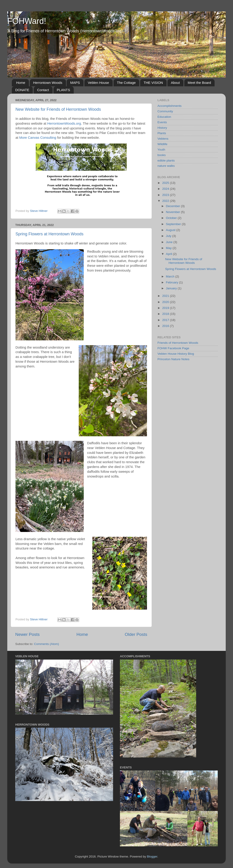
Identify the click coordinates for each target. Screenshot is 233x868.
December (173, 206)
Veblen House (98, 83)
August (171, 230)
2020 (166, 302)
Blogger (152, 856)
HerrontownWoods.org (64, 123)
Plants (162, 133)
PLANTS (63, 90)
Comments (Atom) (47, 644)
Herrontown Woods (48, 83)
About (175, 83)
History (162, 128)
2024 (166, 189)
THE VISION (153, 83)
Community (165, 111)
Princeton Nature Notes (173, 359)
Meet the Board (199, 83)
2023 (166, 195)
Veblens (163, 139)
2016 (166, 326)
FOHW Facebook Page (173, 348)
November (173, 212)
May (169, 248)
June (170, 242)
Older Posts (136, 634)
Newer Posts (27, 634)
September (174, 224)
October (172, 218)
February (172, 282)
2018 (166, 314)
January (172, 288)
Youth (161, 150)
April (169, 254)
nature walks (166, 166)
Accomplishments (170, 106)
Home (21, 83)
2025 (166, 183)
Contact (43, 90)
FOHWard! (27, 21)
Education (164, 117)
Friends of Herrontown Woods (178, 343)
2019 (166, 308)
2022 (166, 201)
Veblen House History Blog (176, 354)
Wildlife (162, 144)
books (162, 155)
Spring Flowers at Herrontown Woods (49, 234)
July (169, 236)
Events (162, 122)
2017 (166, 320)
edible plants (166, 161)
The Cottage (126, 83)
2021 (166, 296)
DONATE (22, 90)
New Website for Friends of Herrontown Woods (58, 109)
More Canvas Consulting (38, 138)
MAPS (75, 83)
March (171, 276)
